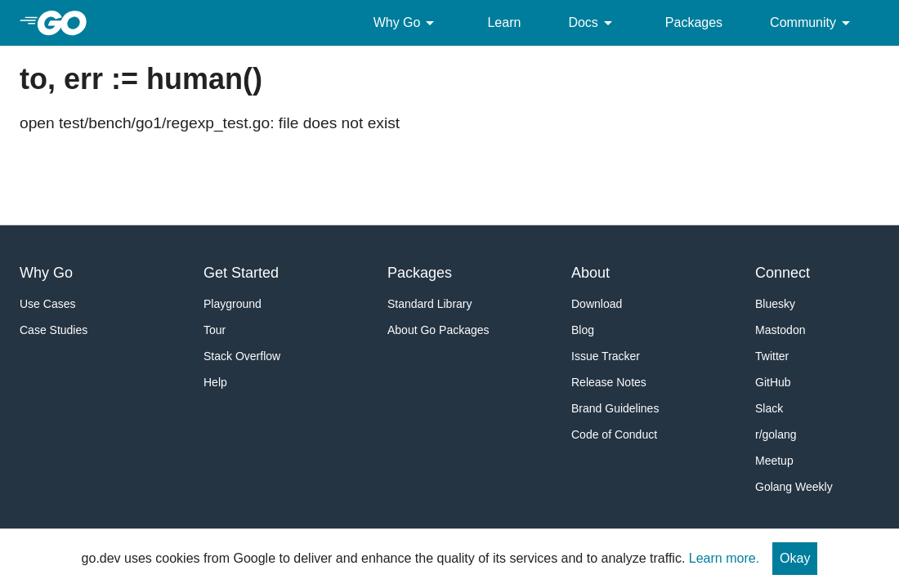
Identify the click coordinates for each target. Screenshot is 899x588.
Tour (215, 330)
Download (597, 304)
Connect (783, 273)
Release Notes (609, 382)
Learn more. (724, 558)
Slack (769, 408)
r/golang (776, 434)
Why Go (407, 23)
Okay (795, 558)
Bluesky (775, 304)
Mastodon (780, 330)
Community (813, 23)
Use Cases (47, 304)
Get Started (241, 273)
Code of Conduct (614, 434)
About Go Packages (438, 330)
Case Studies (54, 330)
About (590, 273)
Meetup (774, 461)
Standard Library (430, 304)
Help (215, 382)
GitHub (773, 382)
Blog (583, 330)
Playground (233, 304)
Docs (593, 23)
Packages (694, 22)
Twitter (772, 356)
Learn (504, 22)
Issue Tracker (606, 356)
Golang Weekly (794, 487)
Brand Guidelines (615, 408)
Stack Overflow (242, 356)
